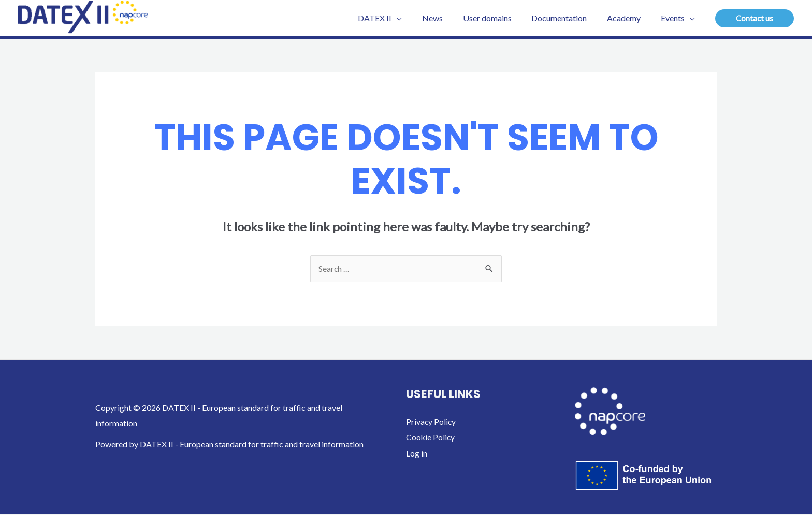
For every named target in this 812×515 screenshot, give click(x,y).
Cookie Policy (431, 438)
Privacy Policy (431, 422)
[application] (416, 18)
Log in (417, 453)
